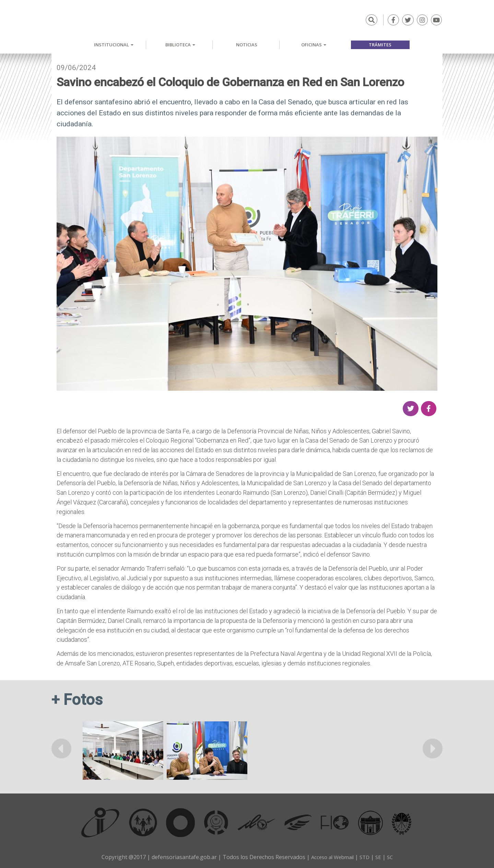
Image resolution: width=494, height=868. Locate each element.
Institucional (114, 44)
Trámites (380, 44)
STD (366, 857)
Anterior (62, 748)
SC (393, 857)
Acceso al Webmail (331, 857)
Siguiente (432, 748)
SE (380, 857)
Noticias (247, 44)
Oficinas (314, 44)
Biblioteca (180, 44)
